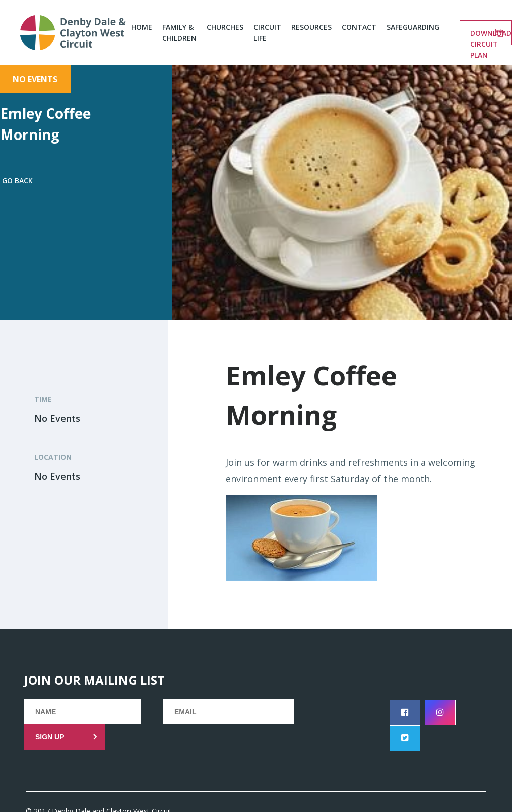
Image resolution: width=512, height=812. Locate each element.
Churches (225, 27)
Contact (359, 27)
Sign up (50, 737)
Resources (311, 27)
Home (142, 27)
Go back (17, 181)
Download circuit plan (491, 37)
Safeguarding (413, 27)
